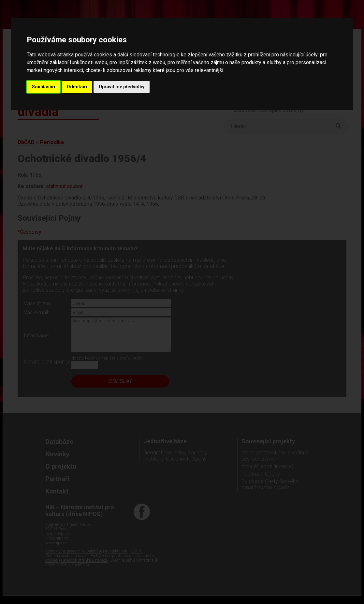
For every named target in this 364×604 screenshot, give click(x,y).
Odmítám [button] (77, 87)
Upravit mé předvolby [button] (122, 87)
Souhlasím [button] (44, 87)
